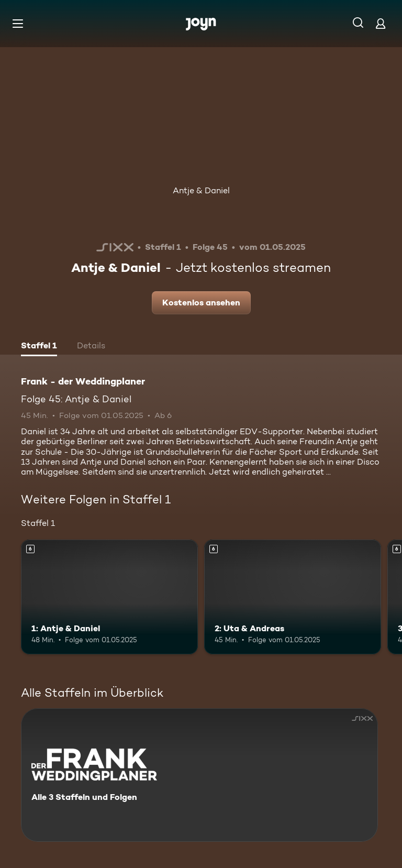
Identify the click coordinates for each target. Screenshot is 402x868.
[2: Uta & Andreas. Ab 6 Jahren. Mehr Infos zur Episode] (293, 597)
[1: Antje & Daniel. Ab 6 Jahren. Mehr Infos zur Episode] (109, 597)
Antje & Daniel (201, 190)
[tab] (39, 347)
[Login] (381, 23)
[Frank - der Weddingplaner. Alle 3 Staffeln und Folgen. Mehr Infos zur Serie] (199, 775)
